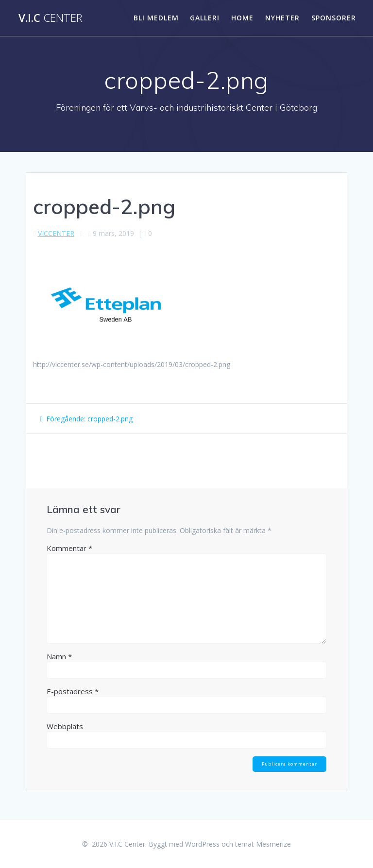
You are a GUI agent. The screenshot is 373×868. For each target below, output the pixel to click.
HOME (242, 18)
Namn (59, 656)
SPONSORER (334, 18)
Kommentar (69, 548)
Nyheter (282, 18)
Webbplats (65, 726)
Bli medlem (156, 18)
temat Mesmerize (263, 844)
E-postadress (73, 691)
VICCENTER (56, 233)
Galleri (205, 18)
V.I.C (50, 18)
